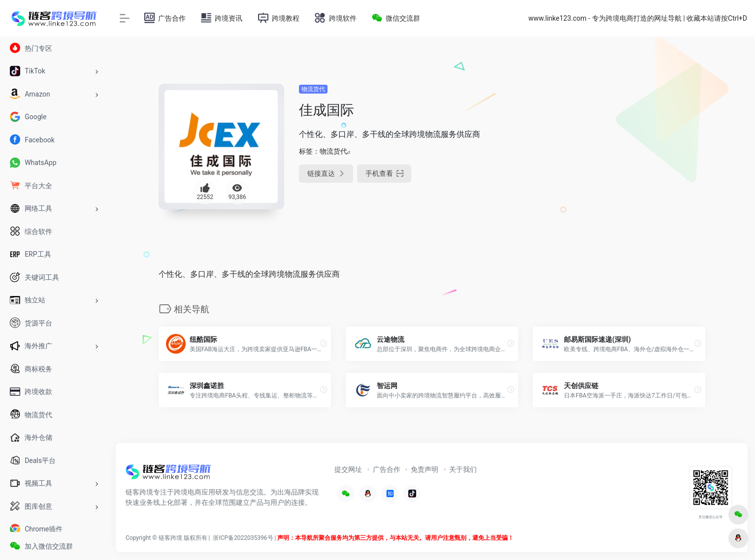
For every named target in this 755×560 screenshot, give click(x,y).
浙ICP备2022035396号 (243, 538)
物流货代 (313, 89)
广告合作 (387, 469)
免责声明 (425, 469)
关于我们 (463, 469)
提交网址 (348, 469)
